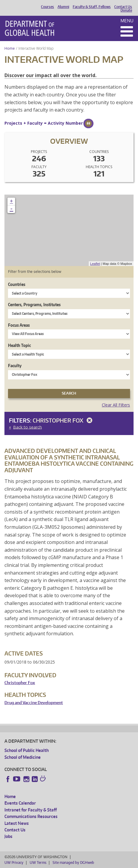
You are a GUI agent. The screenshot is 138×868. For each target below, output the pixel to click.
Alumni (63, 7)
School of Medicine (23, 757)
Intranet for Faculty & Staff (31, 810)
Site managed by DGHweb (73, 862)
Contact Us (123, 7)
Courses (47, 7)
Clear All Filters (116, 405)
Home (10, 48)
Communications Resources (31, 816)
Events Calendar (20, 803)
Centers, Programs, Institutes (34, 305)
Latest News (17, 823)
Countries (17, 284)
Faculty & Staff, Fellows (92, 7)
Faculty (15, 366)
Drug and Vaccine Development (34, 703)
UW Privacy (14, 862)
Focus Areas (19, 325)
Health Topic (19, 345)
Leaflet (95, 264)
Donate (126, 10)
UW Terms (38, 862)
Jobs (8, 836)
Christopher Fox (64, 420)
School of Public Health (27, 750)
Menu (127, 21)
